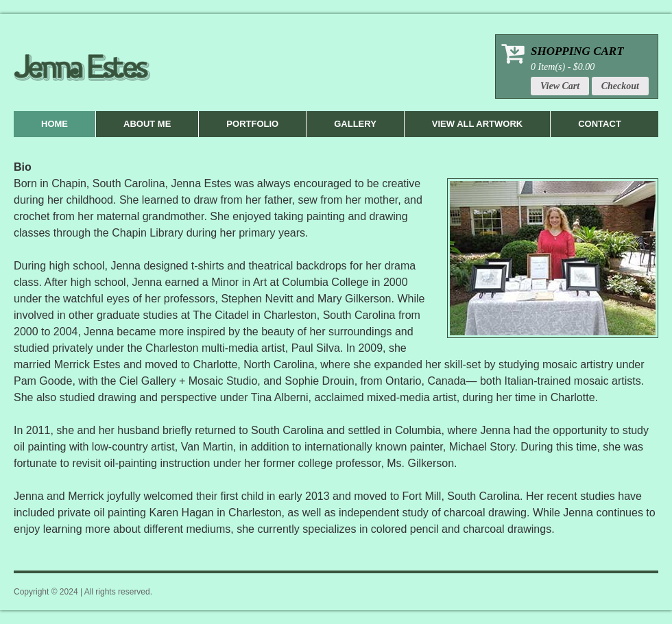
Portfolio (252, 124)
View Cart (560, 86)
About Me (147, 124)
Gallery (355, 124)
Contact (600, 124)
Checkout (620, 86)
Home (55, 124)
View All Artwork (477, 124)
